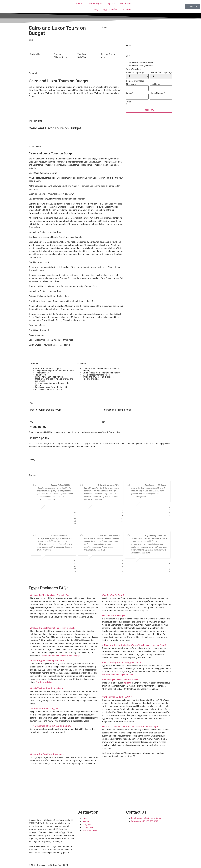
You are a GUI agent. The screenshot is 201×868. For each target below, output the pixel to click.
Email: (130, 93)
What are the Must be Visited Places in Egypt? (51, 595)
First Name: (132, 84)
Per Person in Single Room (139, 66)
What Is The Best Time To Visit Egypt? (47, 688)
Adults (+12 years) (135, 73)
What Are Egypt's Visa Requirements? (47, 661)
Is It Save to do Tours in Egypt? (44, 709)
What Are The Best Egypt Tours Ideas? (47, 754)
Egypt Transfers (110, 9)
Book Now (149, 110)
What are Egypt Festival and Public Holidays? (122, 680)
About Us (127, 9)
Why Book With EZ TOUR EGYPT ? (117, 697)
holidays (127, 683)
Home (79, 4)
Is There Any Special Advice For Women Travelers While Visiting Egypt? (134, 645)
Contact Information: (136, 81)
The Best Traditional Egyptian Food (118, 675)
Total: (129, 102)
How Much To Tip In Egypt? (114, 616)
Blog (96, 9)
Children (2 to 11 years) (161, 73)
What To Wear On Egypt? (113, 595)
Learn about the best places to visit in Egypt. (61, 656)
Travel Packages (94, 4)
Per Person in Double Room (140, 63)
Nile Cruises (125, 4)
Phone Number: (157, 93)
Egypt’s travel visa (44, 682)
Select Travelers (133, 69)
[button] (65, 595)
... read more (50, 499)
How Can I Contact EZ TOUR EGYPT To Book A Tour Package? (130, 727)
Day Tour (111, 4)
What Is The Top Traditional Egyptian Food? (121, 662)
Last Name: (155, 84)
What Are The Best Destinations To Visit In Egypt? (52, 628)
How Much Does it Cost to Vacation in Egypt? (51, 726)
